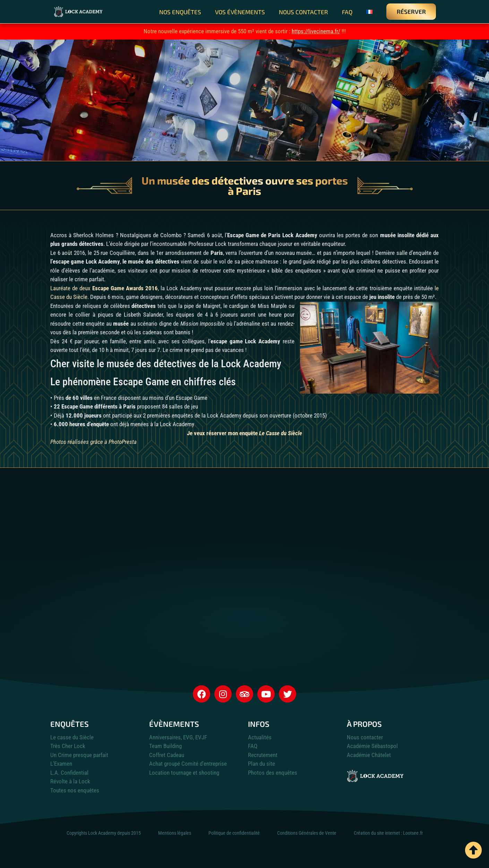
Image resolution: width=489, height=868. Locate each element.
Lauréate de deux (104, 288)
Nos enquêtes (180, 12)
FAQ (347, 12)
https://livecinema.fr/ (316, 31)
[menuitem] (369, 12)
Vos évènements (240, 12)
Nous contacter (303, 12)
